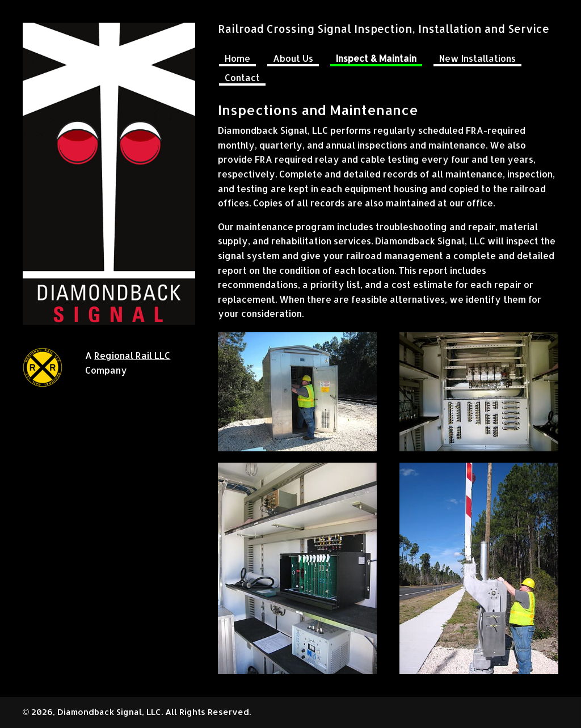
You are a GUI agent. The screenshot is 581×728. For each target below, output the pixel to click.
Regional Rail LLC (132, 355)
